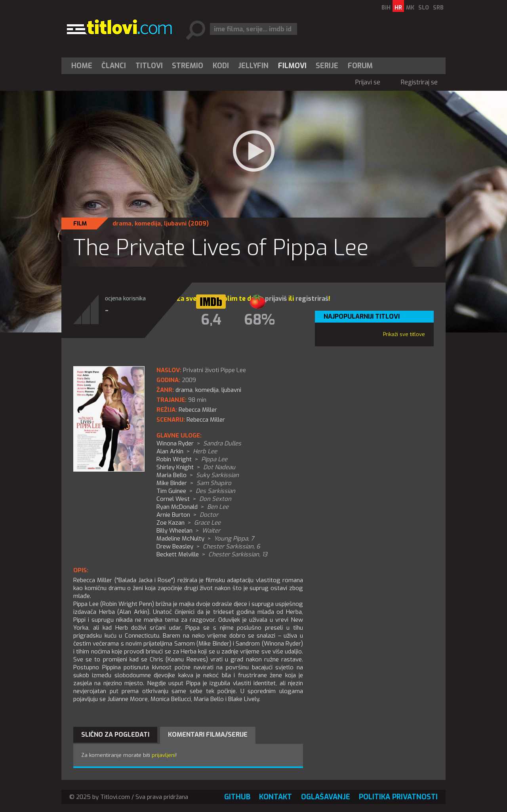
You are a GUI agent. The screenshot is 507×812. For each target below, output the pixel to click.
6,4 (211, 320)
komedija (148, 224)
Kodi (221, 66)
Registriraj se (419, 82)
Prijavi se (368, 82)
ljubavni (175, 224)
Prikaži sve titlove (404, 334)
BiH (386, 8)
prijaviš (276, 299)
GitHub (237, 797)
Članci (114, 66)
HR (398, 8)
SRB (438, 8)
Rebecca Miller (206, 420)
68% (259, 320)
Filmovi (292, 66)
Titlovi (149, 66)
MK (410, 8)
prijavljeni (164, 755)
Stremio (188, 66)
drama (122, 224)
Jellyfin (253, 66)
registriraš (312, 299)
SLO (424, 8)
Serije (327, 66)
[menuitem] (84, 66)
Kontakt (275, 797)
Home (82, 66)
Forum (360, 66)
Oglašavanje (326, 797)
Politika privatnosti (398, 797)
